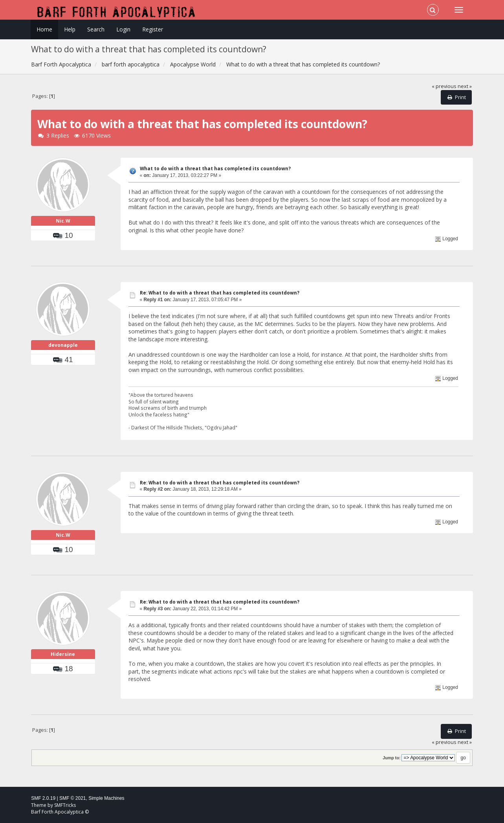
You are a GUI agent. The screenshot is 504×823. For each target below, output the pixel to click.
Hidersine (63, 654)
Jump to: (391, 758)
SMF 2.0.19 (43, 798)
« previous (444, 86)
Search (96, 29)
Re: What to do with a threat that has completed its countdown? (220, 293)
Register (153, 29)
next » (465, 86)
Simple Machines (106, 798)
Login (123, 29)
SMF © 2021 (73, 798)
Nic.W (63, 221)
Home (44, 29)
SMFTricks (65, 805)
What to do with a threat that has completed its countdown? (215, 168)
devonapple (63, 345)
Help (70, 29)
